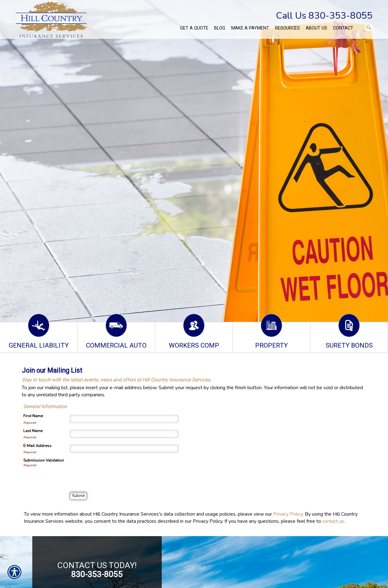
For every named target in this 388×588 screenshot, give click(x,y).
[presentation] (117, 470)
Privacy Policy (288, 514)
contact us (333, 521)
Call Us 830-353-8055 (324, 16)
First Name (33, 416)
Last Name (33, 431)
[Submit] (78, 496)
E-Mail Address (37, 446)
